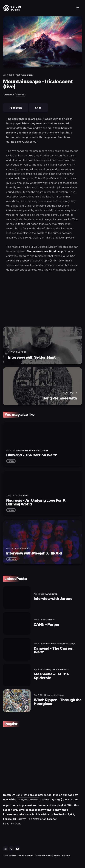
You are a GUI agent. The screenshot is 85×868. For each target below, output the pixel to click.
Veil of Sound (18, 856)
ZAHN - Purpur (47, 624)
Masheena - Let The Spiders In (51, 676)
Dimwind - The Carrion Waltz (54, 650)
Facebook (16, 108)
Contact (29, 856)
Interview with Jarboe (53, 599)
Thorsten (8, 95)
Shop (38, 108)
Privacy (66, 856)
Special (20, 95)
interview (12, 559)
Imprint (57, 856)
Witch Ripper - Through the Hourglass (58, 702)
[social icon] (6, 849)
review (11, 461)
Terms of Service (43, 856)
